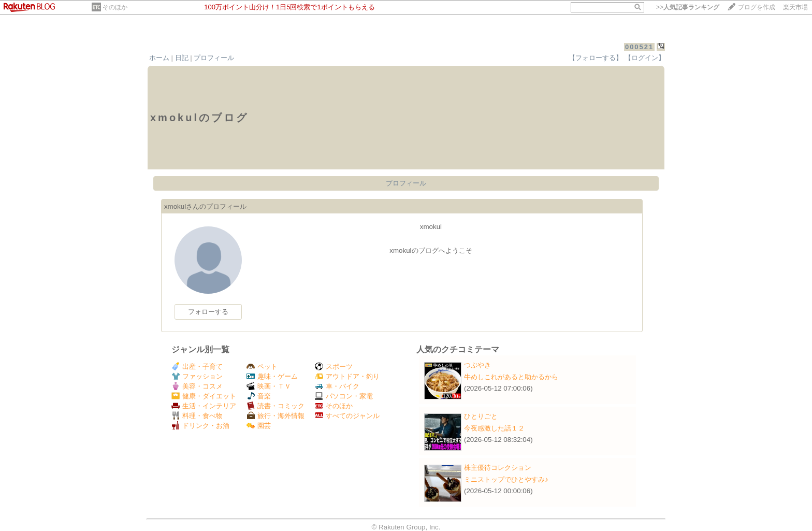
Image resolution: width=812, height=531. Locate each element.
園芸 (259, 426)
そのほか (115, 7)
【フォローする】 (596, 58)
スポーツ (334, 367)
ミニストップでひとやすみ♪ (506, 479)
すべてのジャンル (347, 416)
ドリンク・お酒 (200, 426)
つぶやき (477, 365)
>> (688, 7)
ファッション (197, 376)
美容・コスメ (197, 386)
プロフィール (214, 58)
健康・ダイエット (204, 396)
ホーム (159, 58)
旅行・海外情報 (275, 416)
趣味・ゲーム (272, 376)
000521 (639, 47)
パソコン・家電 (344, 396)
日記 (182, 58)
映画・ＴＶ (269, 386)
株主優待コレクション (498, 468)
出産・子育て (197, 367)
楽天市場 (795, 7)
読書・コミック (275, 406)
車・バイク (337, 386)
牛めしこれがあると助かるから (511, 377)
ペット (262, 367)
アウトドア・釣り (347, 376)
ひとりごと (481, 416)
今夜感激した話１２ (494, 428)
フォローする (208, 312)
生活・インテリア (204, 406)
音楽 (259, 396)
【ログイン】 (645, 58)
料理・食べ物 (197, 416)
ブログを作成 (757, 7)
